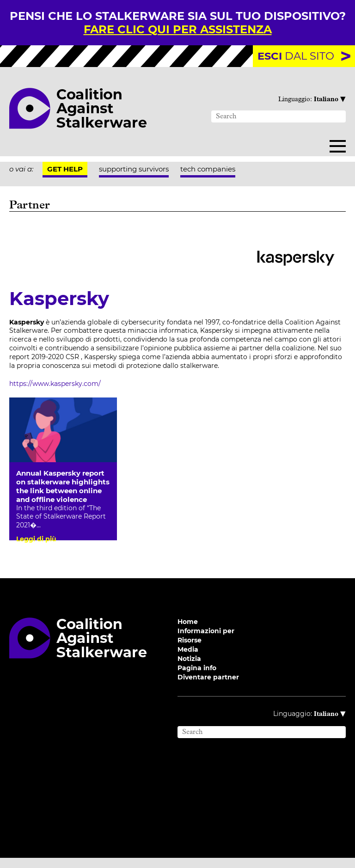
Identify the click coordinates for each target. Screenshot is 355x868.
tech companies (208, 169)
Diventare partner (208, 687)
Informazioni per (206, 641)
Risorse (190, 650)
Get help (65, 169)
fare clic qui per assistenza (178, 29)
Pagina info (197, 678)
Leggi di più (36, 539)
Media (188, 660)
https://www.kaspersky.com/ (55, 384)
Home (188, 632)
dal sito (296, 56)
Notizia (189, 669)
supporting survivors (134, 169)
